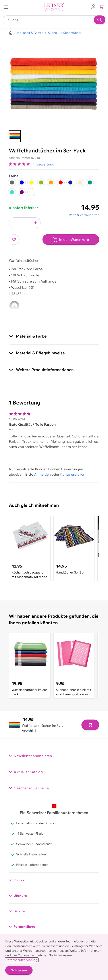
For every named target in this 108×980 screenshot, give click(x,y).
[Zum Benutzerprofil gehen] (93, 6)
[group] (20, 164)
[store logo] (54, 7)
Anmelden (42, 474)
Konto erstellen (73, 474)
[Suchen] (100, 20)
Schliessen (19, 970)
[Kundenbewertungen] (54, 428)
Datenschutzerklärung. (22, 960)
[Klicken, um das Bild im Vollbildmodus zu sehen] (54, 83)
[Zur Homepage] (11, 33)
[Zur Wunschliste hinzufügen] (14, 239)
